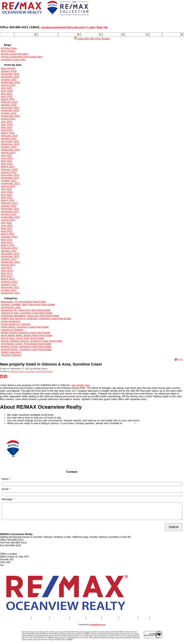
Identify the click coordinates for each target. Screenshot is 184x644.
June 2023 (7, 158)
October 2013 (9, 259)
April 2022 (7, 197)
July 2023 (6, 155)
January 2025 (9, 105)
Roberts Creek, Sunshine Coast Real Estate (26, 347)
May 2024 (7, 127)
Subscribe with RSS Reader (92, 39)
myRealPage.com (97, 625)
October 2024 (9, 113)
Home (5, 35)
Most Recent (8, 68)
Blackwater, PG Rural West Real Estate (23, 302)
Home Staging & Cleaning (16, 324)
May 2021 (7, 228)
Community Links (11, 307)
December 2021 (10, 209)
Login (91, 27)
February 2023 (9, 169)
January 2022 (9, 206)
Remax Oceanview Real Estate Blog (22, 57)
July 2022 (6, 189)
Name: (6, 479)
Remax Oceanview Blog (15, 54)
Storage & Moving (11, 355)
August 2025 (8, 85)
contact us (129, 423)
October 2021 (9, 214)
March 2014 (8, 245)
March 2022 (8, 200)
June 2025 (7, 91)
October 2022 (9, 181)
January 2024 (9, 138)
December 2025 (10, 74)
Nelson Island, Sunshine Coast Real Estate (26, 333)
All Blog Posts (9, 48)
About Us (109, 35)
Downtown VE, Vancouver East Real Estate (26, 310)
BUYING (87, 35)
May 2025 (7, 94)
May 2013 (7, 273)
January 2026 (9, 71)
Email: (6, 489)
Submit (174, 527)
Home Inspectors (11, 321)
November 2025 (10, 77)
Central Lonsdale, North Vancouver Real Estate (28, 304)
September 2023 (10, 150)
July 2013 (6, 268)
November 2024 (10, 110)
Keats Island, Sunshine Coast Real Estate (25, 327)
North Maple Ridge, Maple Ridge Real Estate (27, 335)
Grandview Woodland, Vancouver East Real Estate (30, 316)
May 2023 (7, 161)
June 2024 (7, 124)
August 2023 (8, 152)
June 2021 (7, 225)
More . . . (168, 35)
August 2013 (8, 265)
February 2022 (9, 203)
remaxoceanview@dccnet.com (63, 27)
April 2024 (7, 130)
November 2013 (10, 256)
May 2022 (7, 195)
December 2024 (10, 108)
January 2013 (9, 284)
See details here (81, 385)
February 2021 (9, 237)
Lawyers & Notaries (12, 330)
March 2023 (8, 167)
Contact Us (133, 35)
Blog (153, 35)
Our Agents (45, 35)
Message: (8, 499)
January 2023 (9, 172)
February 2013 (9, 282)
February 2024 (9, 136)
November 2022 (10, 178)
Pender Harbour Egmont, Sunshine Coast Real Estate (32, 341)
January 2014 (9, 251)
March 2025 (8, 99)
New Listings (8, 51)
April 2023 (7, 164)
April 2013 (7, 276)
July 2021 (6, 223)
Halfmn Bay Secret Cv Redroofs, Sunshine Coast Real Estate (36, 318)
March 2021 (8, 234)
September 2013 (10, 262)
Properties (21, 35)
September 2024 (10, 116)
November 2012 (10, 287)
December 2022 (10, 175)
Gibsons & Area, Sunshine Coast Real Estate (27, 313)
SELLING (65, 35)
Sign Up (102, 27)
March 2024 (8, 133)
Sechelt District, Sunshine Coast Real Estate (26, 349)
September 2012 (10, 293)
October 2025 (9, 79)
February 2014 (9, 248)
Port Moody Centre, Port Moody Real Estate (26, 344)
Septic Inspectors (11, 352)
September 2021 (10, 217)
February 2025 (9, 102)
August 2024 (8, 119)
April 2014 (7, 242)
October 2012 (9, 290)
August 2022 (8, 186)
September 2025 (10, 82)
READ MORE (8, 431)
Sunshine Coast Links (13, 59)
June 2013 (7, 270)
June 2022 (7, 192)
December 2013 (10, 254)
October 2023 (9, 147)
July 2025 (6, 88)
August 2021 (8, 220)
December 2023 (10, 141)
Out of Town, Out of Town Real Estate (22, 338)
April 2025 (7, 96)
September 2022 (10, 183)
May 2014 (7, 240)
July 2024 (6, 122)
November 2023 (10, 144)
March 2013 (8, 279)
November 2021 (10, 211)
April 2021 (7, 231)
